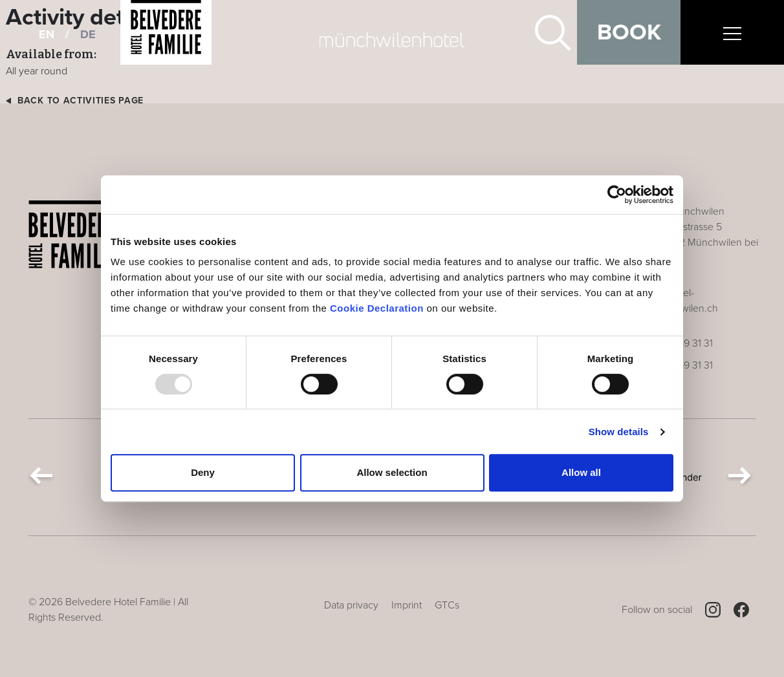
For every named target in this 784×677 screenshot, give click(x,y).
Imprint (407, 605)
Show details (619, 432)
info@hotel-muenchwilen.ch (681, 301)
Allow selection (392, 472)
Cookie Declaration (377, 308)
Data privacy (351, 605)
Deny (203, 472)
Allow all (581, 472)
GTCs (447, 605)
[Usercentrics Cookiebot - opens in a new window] (617, 195)
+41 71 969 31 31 (679, 343)
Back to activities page (81, 101)
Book (629, 32)
